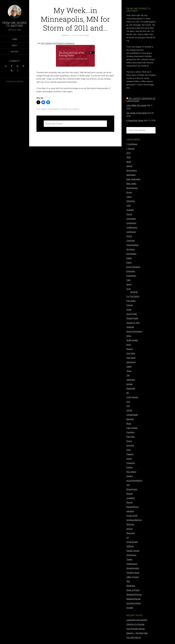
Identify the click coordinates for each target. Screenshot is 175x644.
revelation (131, 498)
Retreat (130, 494)
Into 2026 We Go (134, 637)
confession (131, 232)
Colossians (131, 219)
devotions (131, 249)
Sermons (130, 524)
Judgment (131, 380)
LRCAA (129, 410)
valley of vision (133, 577)
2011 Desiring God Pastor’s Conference (58, 43)
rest (128, 485)
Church (129, 214)
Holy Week (131, 358)
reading (130, 476)
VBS (128, 581)
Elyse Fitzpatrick (133, 267)
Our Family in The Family (137, 113)
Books (129, 192)
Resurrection (132, 489)
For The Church (133, 296)
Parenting (130, 432)
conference (131, 223)
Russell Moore (132, 507)
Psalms (130, 467)
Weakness (131, 586)
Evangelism (131, 276)
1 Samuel (130, 149)
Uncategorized (133, 568)
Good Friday (132, 314)
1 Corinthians (132, 144)
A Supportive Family (135, 121)
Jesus (129, 371)
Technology (131, 555)
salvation (130, 511)
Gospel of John (133, 323)
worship (130, 608)
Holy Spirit (131, 353)
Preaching (131, 463)
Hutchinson (131, 362)
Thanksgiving (132, 564)
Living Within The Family (136, 105)
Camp (129, 197)
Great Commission (134, 331)
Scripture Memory (134, 520)
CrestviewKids (132, 245)
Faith (128, 280)
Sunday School (133, 551)
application (131, 175)
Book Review (132, 188)
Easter (129, 258)
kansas (129, 384)
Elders (129, 263)
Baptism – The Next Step (137, 633)
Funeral (129, 305)
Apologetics (132, 170)
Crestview (131, 241)
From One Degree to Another (15, 24)
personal (130, 445)
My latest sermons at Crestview (141, 99)
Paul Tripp (131, 437)
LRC (128, 406)
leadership (131, 388)
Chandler (130, 210)
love (128, 402)
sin (128, 537)
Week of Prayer (133, 590)
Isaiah (129, 367)
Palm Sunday (132, 428)
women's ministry (134, 603)
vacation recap (133, 573)
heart (129, 345)
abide (129, 162)
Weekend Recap (133, 599)
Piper (129, 450)
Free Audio (131, 301)
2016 (129, 153)
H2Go (129, 336)
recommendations (134, 481)
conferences (53, 109)
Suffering (130, 546)
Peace (129, 441)
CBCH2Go (131, 201)
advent (129, 166)
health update (132, 340)
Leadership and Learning (137, 620)
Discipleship (131, 254)
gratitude (130, 327)
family (129, 284)
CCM (128, 206)
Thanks (129, 559)
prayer (76, 109)
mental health (132, 415)
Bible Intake (131, 184)
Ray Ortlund (131, 472)
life (128, 393)
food (128, 289)
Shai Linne (131, 533)
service (129, 529)
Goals (129, 310)
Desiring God (66, 109)
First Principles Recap (136, 629)
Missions (130, 419)
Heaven (130, 349)
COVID (129, 236)
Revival (129, 502)
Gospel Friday (132, 318)
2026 (129, 157)
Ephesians (131, 271)
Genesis (20, 82)
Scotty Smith (132, 516)
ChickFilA (134, 292)
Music (129, 424)
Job (128, 375)
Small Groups (132, 542)
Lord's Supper (132, 397)
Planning (130, 454)
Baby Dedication (133, 179)
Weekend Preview (134, 594)
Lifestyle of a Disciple (135, 624)
